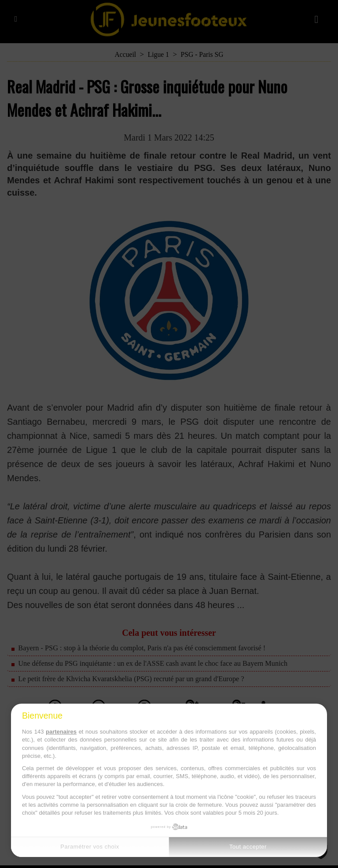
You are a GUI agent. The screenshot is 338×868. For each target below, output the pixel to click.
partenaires (61, 732)
